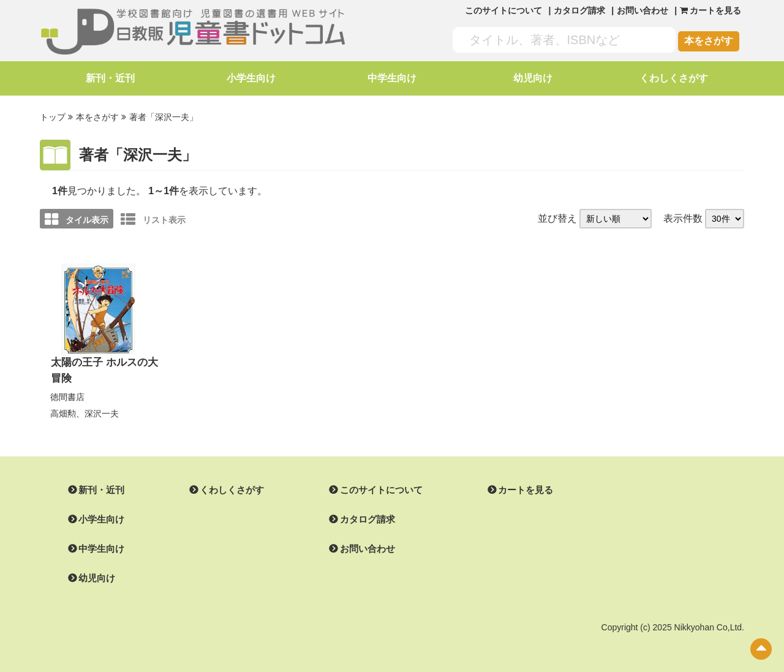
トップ (53, 117)
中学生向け (392, 78)
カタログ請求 (579, 10)
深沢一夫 (102, 410)
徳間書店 (67, 395)
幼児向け (533, 78)
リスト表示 (153, 218)
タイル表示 (77, 218)
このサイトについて (503, 10)
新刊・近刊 (110, 78)
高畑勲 (63, 410)
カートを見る (511, 488)
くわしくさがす (674, 78)
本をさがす (709, 41)
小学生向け (251, 78)
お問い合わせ (643, 10)
